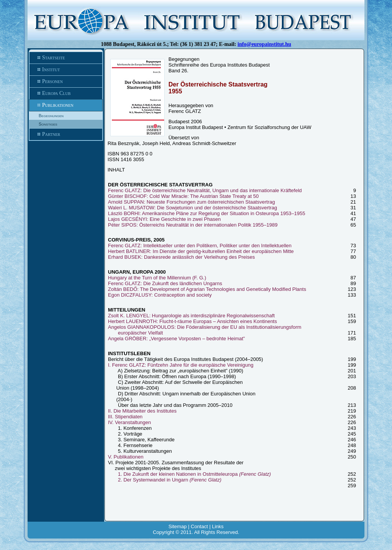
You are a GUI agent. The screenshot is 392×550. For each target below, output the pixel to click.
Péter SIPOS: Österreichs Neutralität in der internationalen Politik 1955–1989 (193, 225)
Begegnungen (51, 116)
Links (218, 526)
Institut (66, 70)
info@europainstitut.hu (265, 44)
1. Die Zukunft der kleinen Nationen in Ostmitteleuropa (194, 474)
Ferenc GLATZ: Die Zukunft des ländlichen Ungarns (165, 283)
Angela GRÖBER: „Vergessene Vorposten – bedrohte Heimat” (176, 339)
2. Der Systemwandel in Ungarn (170, 480)
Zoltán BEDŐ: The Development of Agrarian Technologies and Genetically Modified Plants (207, 289)
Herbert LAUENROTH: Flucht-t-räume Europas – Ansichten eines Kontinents (192, 321)
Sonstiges (48, 124)
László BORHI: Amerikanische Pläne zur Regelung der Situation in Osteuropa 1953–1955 (207, 213)
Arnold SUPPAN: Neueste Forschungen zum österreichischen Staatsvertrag (191, 202)
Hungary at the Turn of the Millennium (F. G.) (157, 278)
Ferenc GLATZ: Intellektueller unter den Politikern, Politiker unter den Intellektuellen (200, 246)
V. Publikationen (126, 457)
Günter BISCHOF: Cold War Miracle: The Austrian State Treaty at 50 (183, 196)
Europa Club (66, 93)
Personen (66, 82)
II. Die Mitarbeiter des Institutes (142, 411)
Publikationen (66, 105)
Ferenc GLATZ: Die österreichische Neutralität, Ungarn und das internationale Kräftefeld (205, 190)
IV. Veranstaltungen (129, 422)
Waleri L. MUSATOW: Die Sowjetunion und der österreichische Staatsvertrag (193, 208)
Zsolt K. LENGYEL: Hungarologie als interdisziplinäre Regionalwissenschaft (191, 316)
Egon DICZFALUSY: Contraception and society (160, 295)
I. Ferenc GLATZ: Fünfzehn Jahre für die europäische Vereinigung (181, 365)
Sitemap (178, 526)
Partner (66, 134)
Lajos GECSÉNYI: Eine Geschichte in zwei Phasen (164, 219)
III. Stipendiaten (125, 417)
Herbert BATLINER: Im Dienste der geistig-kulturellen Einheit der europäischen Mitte (201, 251)
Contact (199, 526)
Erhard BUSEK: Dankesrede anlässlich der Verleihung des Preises (181, 257)
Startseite (66, 58)
